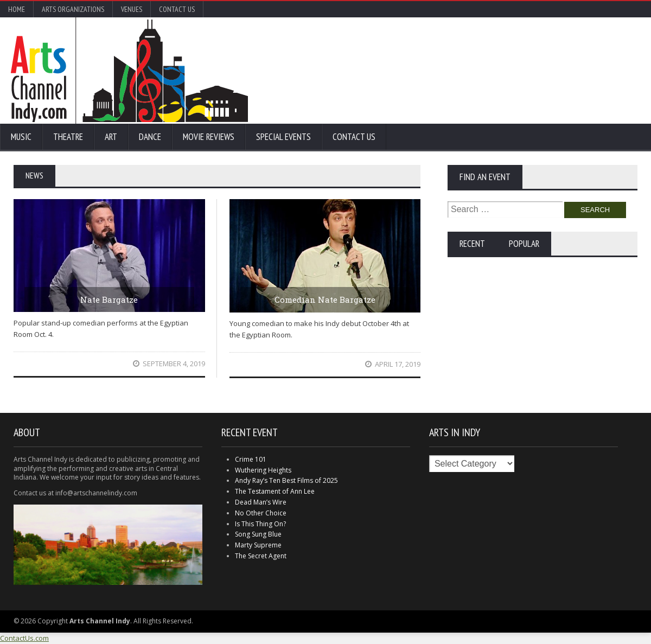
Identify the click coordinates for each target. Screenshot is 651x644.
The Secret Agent (261, 556)
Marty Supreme (258, 545)
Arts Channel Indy (129, 71)
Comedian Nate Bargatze (325, 299)
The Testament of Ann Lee (275, 491)
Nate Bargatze (109, 299)
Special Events (283, 137)
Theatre (68, 137)
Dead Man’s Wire (261, 502)
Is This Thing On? (260, 524)
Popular (524, 244)
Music (21, 137)
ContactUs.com (24, 638)
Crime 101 (251, 459)
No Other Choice (261, 513)
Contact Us (177, 9)
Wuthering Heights (263, 470)
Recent (472, 244)
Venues (132, 9)
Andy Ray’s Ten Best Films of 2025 (286, 480)
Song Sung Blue (258, 534)
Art (111, 137)
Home (17, 9)
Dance (150, 137)
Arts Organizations (73, 9)
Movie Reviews (209, 137)
